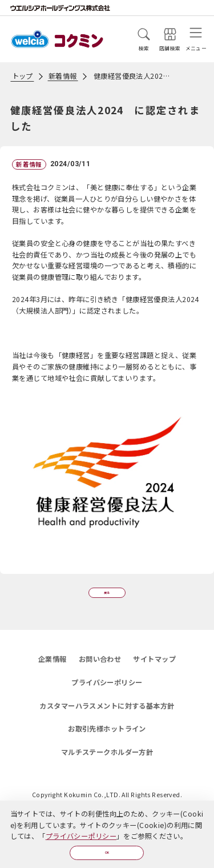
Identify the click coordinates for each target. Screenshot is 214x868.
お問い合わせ (100, 671)
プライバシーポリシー (81, 830)
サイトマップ (154, 671)
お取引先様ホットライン (107, 741)
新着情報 (63, 76)
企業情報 (53, 671)
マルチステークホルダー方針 (107, 764)
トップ (23, 76)
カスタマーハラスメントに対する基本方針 (107, 718)
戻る (107, 597)
